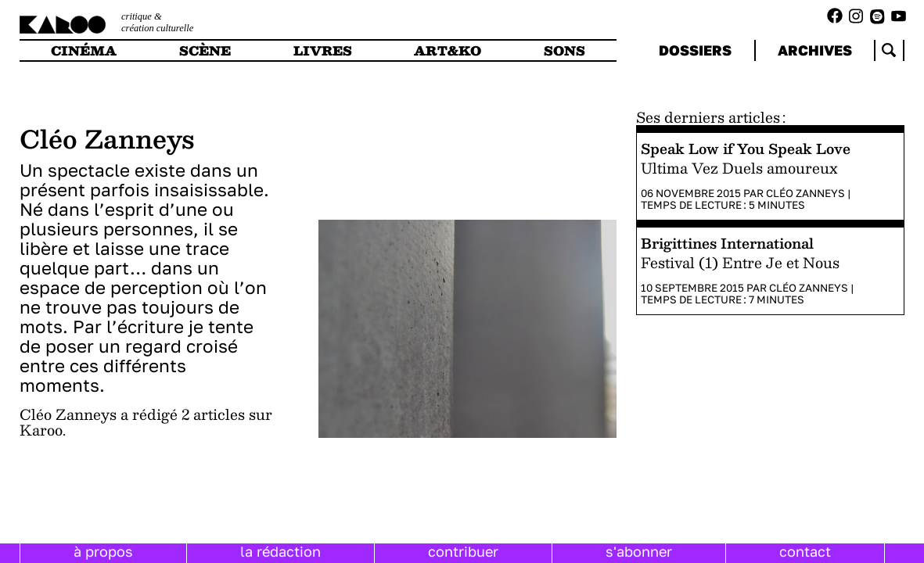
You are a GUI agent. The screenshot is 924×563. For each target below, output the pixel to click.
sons (564, 50)
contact (805, 551)
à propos (103, 551)
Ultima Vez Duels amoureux (739, 168)
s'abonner (639, 551)
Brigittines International (727, 243)
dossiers (695, 50)
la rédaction (280, 551)
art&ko (448, 50)
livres (323, 50)
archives (815, 50)
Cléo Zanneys (805, 193)
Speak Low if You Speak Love (746, 148)
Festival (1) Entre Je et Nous (740, 262)
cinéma (84, 50)
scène (205, 50)
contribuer (463, 551)
